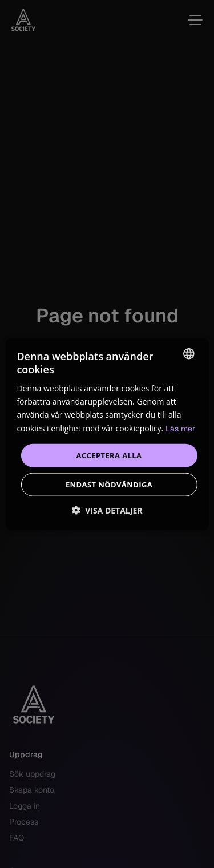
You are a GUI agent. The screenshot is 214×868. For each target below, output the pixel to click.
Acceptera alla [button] (109, 455)
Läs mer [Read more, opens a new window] (180, 428)
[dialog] (107, 434)
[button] (107, 510)
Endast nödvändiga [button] (109, 485)
